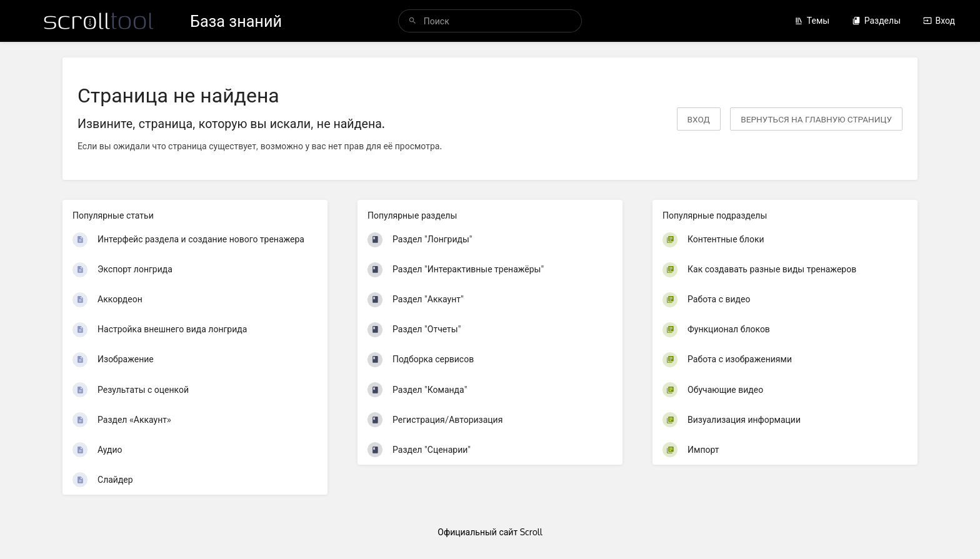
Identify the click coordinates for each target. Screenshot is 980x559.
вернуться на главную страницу (816, 119)
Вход (939, 20)
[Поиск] (412, 21)
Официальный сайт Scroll (490, 532)
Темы (812, 20)
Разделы (876, 20)
